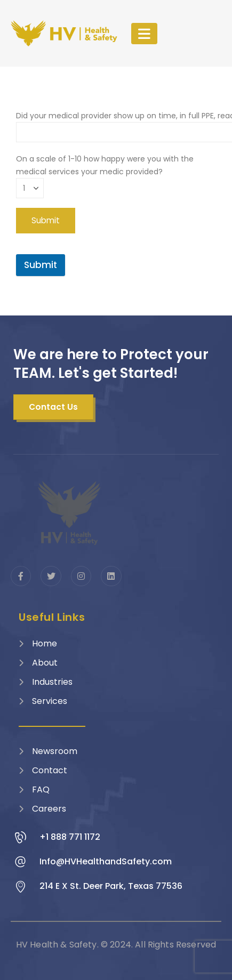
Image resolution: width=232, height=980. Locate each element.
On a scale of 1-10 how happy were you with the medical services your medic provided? (105, 173)
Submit (41, 265)
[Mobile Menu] (144, 34)
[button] (53, 407)
